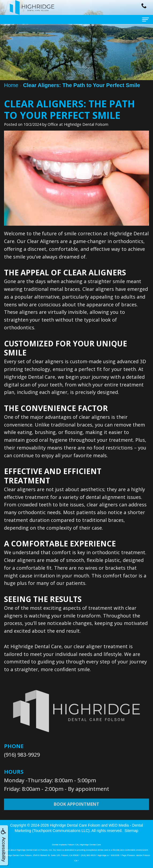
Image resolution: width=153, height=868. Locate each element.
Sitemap (131, 831)
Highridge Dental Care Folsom (75, 825)
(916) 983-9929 (22, 755)
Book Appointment (76, 808)
